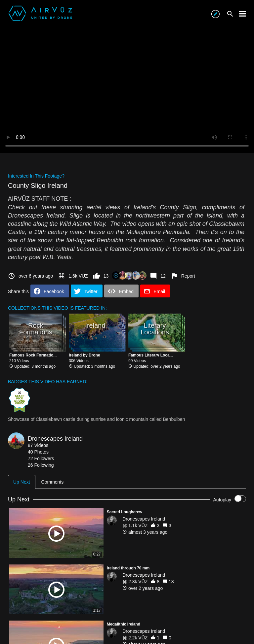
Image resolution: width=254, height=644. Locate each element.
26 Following (41, 465)
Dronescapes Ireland (55, 439)
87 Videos (38, 445)
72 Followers (41, 458)
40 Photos (38, 452)
